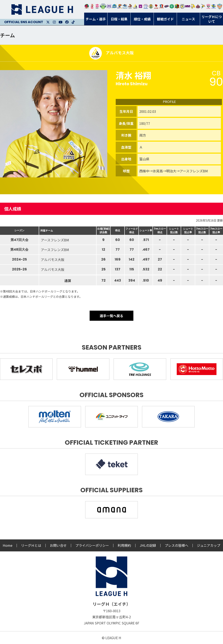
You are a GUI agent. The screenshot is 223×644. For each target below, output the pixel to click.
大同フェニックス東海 (125, 6)
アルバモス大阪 (135, 6)
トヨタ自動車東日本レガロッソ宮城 (87, 6)
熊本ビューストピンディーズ (208, 6)
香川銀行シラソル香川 (203, 6)
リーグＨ (42, 9)
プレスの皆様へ (177, 545)
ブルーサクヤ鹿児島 (214, 6)
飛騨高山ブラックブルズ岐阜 (177, 6)
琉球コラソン (161, 6)
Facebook (67, 22)
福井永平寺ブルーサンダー (114, 6)
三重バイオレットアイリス (188, 6)
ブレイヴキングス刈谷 (130, 6)
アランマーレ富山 (167, 6)
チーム (7, 35)
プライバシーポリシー (92, 545)
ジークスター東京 (97, 6)
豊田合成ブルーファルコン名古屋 (120, 6)
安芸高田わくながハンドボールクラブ (146, 6)
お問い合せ (58, 545)
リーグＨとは (31, 545)
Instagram (54, 22)
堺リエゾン (140, 6)
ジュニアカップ (209, 545)
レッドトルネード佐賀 (156, 6)
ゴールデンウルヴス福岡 (151, 6)
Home (8, 545)
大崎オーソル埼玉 (92, 6)
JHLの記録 (148, 545)
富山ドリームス (109, 6)
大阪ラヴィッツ (193, 6)
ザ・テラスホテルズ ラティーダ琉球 (220, 6)
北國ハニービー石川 (172, 6)
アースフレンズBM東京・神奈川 (103, 6)
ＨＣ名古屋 (182, 6)
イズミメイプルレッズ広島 (198, 6)
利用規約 (124, 545)
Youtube (61, 22)
